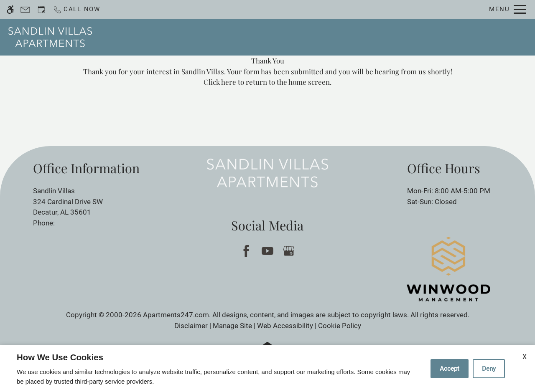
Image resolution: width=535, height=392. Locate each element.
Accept (450, 369)
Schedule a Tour (238, 37)
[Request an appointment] (41, 9)
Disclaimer (191, 326)
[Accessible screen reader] (10, 9)
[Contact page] (25, 9)
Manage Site (232, 326)
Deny (489, 369)
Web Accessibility (285, 326)
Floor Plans (332, 37)
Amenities (383, 37)
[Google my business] (289, 251)
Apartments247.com (176, 315)
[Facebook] (246, 251)
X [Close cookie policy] (525, 357)
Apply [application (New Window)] (290, 37)
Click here (220, 82)
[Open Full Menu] (508, 9)
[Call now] (76, 9)
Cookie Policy (340, 326)
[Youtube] (267, 251)
